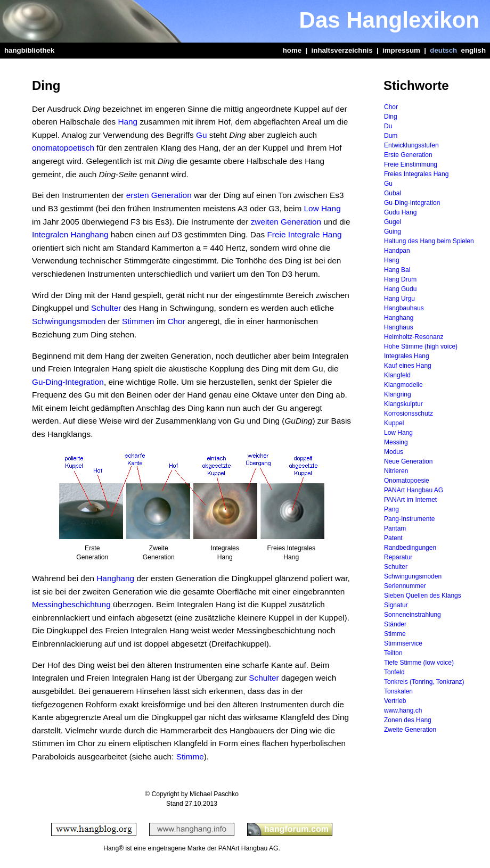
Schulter (106, 308)
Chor (176, 321)
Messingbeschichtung (71, 604)
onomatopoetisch (63, 148)
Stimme (190, 757)
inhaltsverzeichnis (342, 50)
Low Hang (322, 208)
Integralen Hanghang (70, 234)
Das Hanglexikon (389, 20)
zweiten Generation (286, 222)
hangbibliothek (29, 50)
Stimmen (138, 321)
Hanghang (115, 578)
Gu (202, 135)
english (473, 50)
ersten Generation (159, 195)
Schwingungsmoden (69, 321)
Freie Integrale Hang (304, 234)
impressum (401, 50)
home (292, 50)
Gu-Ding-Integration (68, 382)
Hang (128, 122)
